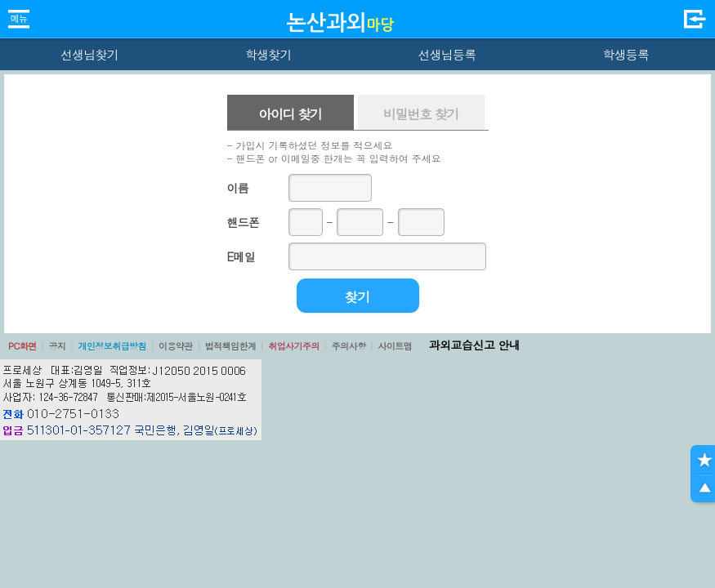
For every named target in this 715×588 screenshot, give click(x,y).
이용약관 (176, 346)
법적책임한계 (231, 346)
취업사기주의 (294, 346)
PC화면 (22, 346)
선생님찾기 (89, 54)
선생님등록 (447, 54)
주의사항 (349, 346)
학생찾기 (268, 54)
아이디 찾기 (290, 114)
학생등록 (626, 54)
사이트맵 (395, 346)
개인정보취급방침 (112, 346)
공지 (58, 346)
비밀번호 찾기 (421, 114)
